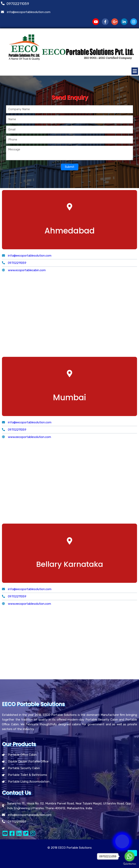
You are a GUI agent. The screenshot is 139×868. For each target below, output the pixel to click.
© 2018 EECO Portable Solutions (70, 848)
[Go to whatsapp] (130, 856)
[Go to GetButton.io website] (130, 864)
